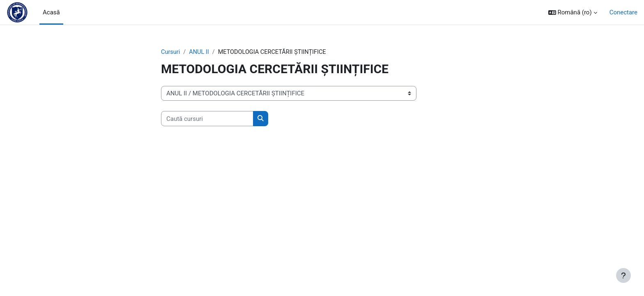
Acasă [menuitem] (51, 12)
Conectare (623, 12)
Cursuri (171, 52)
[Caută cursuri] (207, 119)
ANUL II (200, 52)
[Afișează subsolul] (623, 275)
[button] (573, 13)
